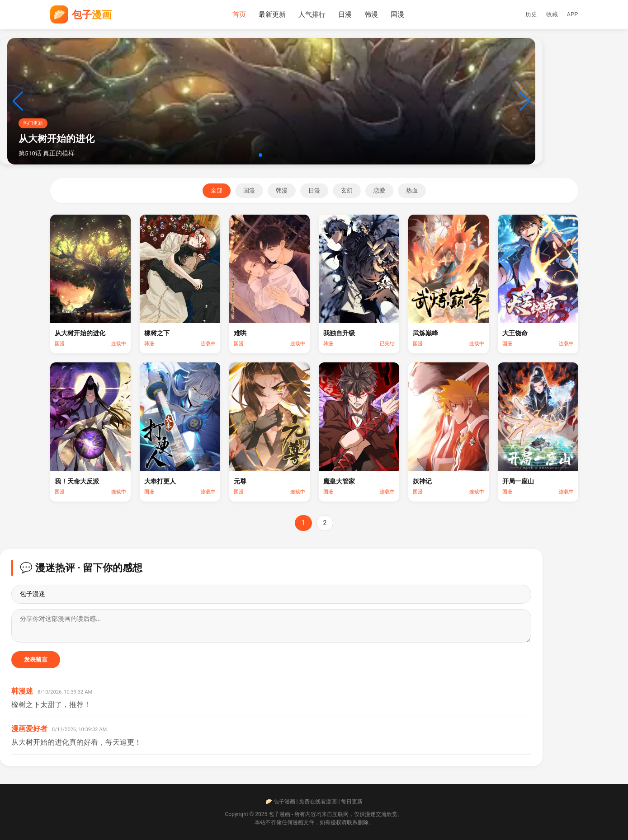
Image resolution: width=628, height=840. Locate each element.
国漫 (397, 14)
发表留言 (36, 659)
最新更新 (272, 14)
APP (573, 14)
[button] (260, 155)
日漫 (345, 14)
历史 (531, 14)
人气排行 (312, 14)
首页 (239, 14)
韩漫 (371, 14)
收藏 (552, 14)
